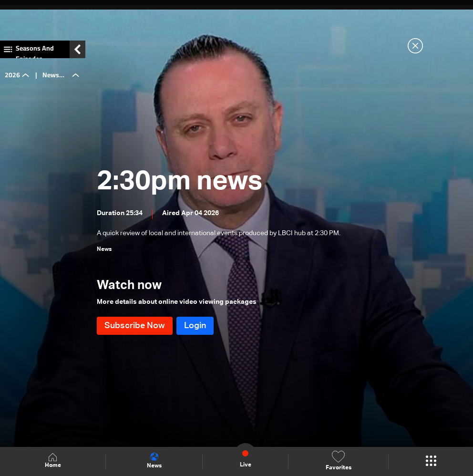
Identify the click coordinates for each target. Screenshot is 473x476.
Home (53, 461)
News (154, 461)
